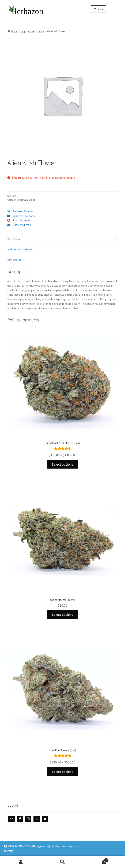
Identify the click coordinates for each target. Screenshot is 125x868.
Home (14, 31)
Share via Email (22, 225)
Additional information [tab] (21, 249)
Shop (23, 31)
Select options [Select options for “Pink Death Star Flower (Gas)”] (63, 464)
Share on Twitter (23, 211)
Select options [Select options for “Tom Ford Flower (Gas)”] (63, 772)
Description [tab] (14, 239)
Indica (41, 31)
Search (63, 862)
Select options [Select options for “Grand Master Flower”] (63, 615)
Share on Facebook (24, 216)
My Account (21, 862)
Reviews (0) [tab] (14, 260)
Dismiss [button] (9, 851)
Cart (96, 860)
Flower (32, 31)
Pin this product (22, 220)
